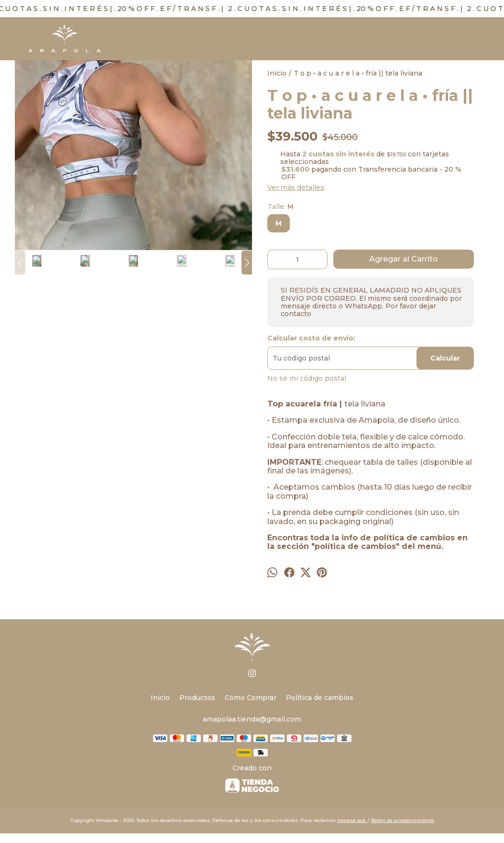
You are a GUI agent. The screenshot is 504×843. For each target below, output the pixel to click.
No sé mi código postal (307, 378)
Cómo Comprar (251, 698)
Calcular (445, 358)
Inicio (160, 698)
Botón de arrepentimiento (403, 820)
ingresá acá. (352, 820)
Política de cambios (320, 698)
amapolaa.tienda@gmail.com (252, 719)
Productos (197, 698)
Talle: (280, 207)
